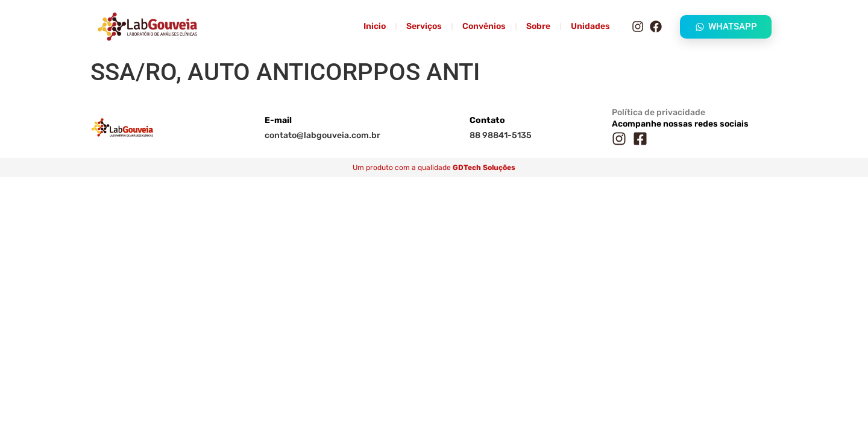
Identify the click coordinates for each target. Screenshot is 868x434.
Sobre (538, 26)
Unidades (590, 26)
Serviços (424, 26)
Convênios (484, 26)
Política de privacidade (659, 112)
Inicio (375, 26)
